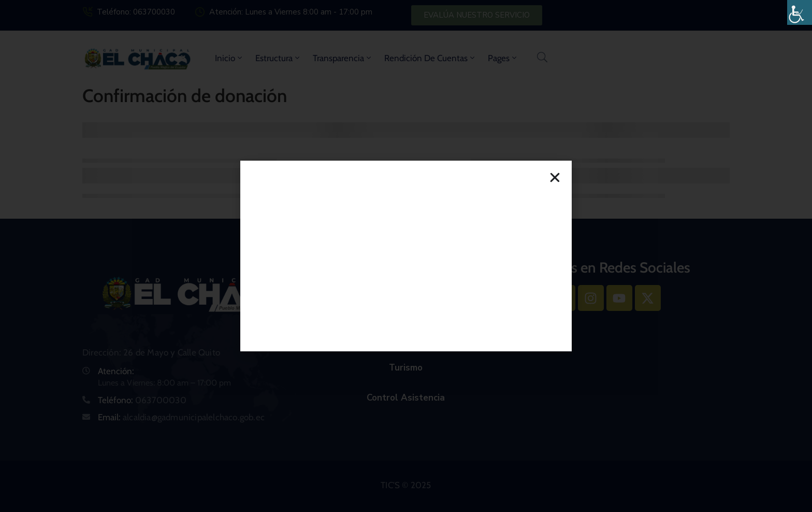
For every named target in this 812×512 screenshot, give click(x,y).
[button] (555, 177)
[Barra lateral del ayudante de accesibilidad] (800, 12)
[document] (406, 256)
